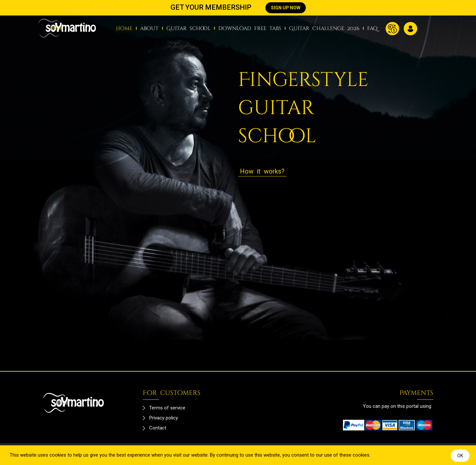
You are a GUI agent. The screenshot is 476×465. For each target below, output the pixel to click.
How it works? (262, 171)
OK (460, 456)
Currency (392, 29)
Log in (410, 29)
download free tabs (250, 28)
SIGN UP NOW (286, 8)
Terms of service (167, 408)
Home (124, 28)
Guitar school (188, 28)
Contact (158, 428)
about (149, 28)
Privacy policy (164, 418)
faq (372, 28)
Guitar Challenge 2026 (324, 28)
